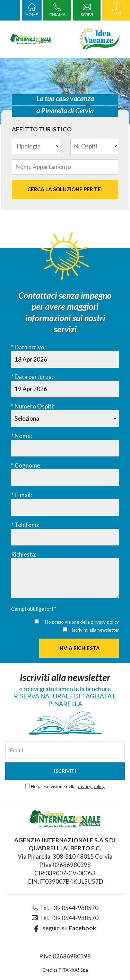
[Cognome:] (65, 478)
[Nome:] (65, 448)
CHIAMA (57, 11)
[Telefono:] (65, 537)
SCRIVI (87, 11)
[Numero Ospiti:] (65, 419)
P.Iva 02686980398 (65, 865)
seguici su (65, 928)
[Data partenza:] (65, 389)
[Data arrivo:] (65, 359)
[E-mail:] (65, 508)
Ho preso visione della (68, 786)
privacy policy (105, 622)
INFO (116, 10)
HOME (32, 11)
